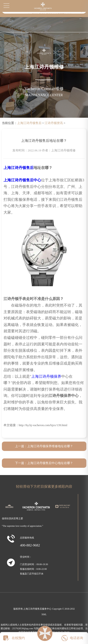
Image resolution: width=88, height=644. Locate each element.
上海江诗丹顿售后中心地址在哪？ (50, 463)
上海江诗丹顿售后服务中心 (37, 609)
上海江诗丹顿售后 (29, 123)
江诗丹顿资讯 (54, 123)
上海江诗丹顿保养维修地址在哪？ (50, 446)
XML (44, 614)
